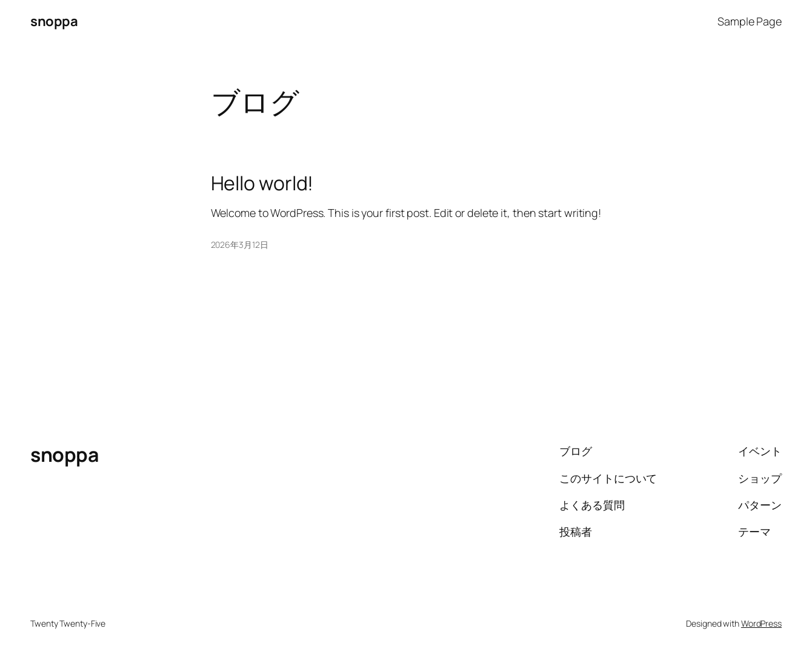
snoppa (54, 21)
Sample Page (750, 21)
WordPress (761, 623)
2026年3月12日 (240, 245)
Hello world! (262, 183)
